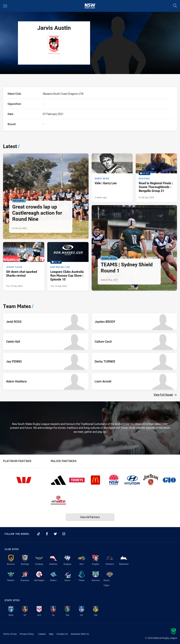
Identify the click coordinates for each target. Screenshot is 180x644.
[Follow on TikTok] (39, 534)
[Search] (175, 6)
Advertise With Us (80, 634)
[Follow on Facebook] (47, 534)
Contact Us (62, 634)
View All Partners (90, 517)
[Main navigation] (5, 6)
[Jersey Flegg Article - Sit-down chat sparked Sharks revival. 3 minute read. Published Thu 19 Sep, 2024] (24, 266)
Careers (42, 634)
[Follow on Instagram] (64, 534)
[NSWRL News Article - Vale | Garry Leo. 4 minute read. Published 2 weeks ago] (112, 178)
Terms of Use (10, 634)
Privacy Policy (27, 634)
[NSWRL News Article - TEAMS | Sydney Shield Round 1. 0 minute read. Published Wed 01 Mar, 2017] (134, 248)
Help (51, 634)
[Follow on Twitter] (55, 534)
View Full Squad (165, 395)
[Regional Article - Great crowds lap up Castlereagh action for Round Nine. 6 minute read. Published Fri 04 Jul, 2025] (46, 196)
